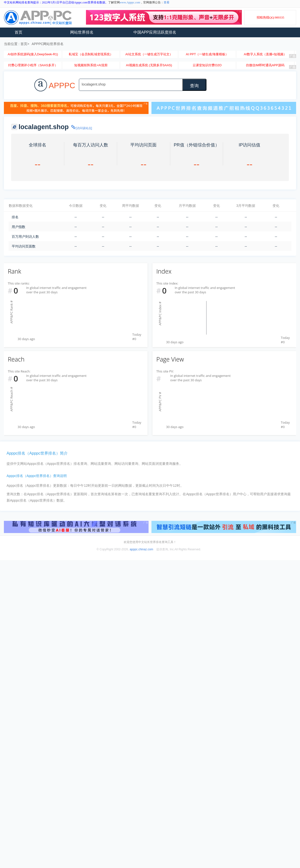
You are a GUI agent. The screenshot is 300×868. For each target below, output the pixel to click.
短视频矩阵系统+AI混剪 (91, 65)
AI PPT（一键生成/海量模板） (207, 54)
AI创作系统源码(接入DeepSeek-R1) (33, 54)
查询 (194, 86)
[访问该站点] (81, 128)
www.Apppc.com (130, 2)
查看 (167, 2)
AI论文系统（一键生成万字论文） (149, 54)
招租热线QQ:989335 (270, 17)
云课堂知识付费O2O (207, 65)
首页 (19, 32)
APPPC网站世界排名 (48, 44)
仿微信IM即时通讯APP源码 (265, 65)
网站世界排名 (82, 32)
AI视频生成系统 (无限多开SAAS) (149, 65)
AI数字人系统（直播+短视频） (265, 54)
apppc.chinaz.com (141, 549)
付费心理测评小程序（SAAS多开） (33, 65)
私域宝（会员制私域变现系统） (91, 54)
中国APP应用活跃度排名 (155, 32)
